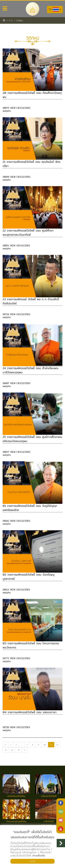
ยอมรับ (33, 861)
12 (57, 745)
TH (55, 10)
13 (6, 750)
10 (45, 745)
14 (12, 750)
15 (19, 750)
